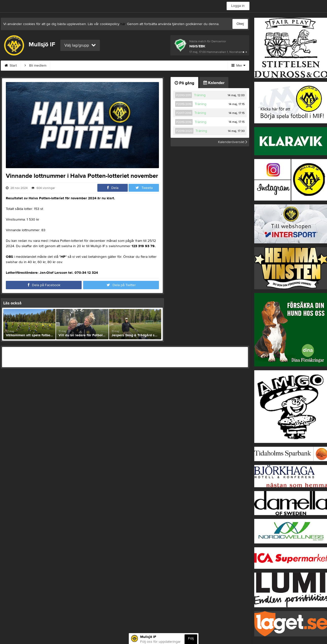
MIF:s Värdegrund (70, 66)
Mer (238, 66)
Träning (200, 95)
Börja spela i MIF (190, 66)
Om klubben (130, 66)
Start (11, 66)
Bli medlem (35, 66)
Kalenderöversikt (233, 142)
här (123, 24)
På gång (184, 83)
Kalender (214, 83)
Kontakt (102, 66)
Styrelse (159, 66)
